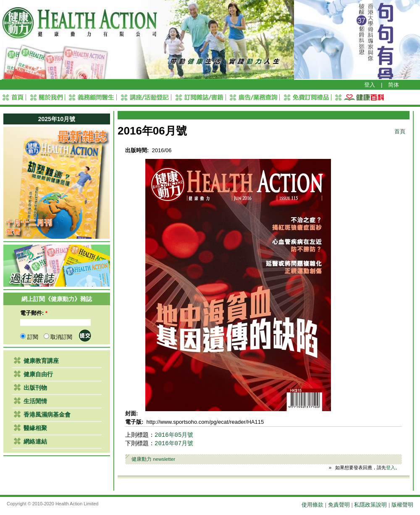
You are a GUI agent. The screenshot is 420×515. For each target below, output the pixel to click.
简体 (394, 85)
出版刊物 (35, 388)
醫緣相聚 (35, 428)
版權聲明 (402, 505)
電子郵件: (34, 313)
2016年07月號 (174, 443)
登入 (370, 85)
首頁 (400, 131)
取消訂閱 (58, 337)
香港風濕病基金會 (47, 415)
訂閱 (29, 337)
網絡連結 (35, 441)
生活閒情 (35, 401)
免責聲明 (339, 505)
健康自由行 (38, 374)
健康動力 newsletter (154, 459)
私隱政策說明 (370, 505)
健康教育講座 (41, 361)
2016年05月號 (174, 435)
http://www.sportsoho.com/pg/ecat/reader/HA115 (205, 422)
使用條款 (312, 505)
